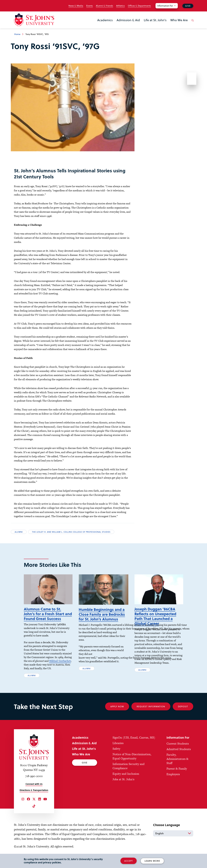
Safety (116, 753)
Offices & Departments (139, 6)
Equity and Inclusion (126, 778)
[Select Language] (173, 838)
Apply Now (117, 711)
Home (17, 34)
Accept (129, 861)
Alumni (19, 532)
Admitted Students (179, 754)
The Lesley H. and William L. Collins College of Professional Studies (71, 532)
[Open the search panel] (192, 23)
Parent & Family (177, 773)
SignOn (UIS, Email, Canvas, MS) (134, 742)
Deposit (183, 711)
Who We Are (179, 20)
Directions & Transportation (34, 795)
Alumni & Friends (104, 6)
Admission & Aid (128, 20)
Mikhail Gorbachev (60, 666)
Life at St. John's (155, 20)
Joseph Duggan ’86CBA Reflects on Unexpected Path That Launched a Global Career (155, 621)
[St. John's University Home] (34, 20)
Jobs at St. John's (123, 784)
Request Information (151, 711)
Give (188, 6)
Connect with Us (34, 789)
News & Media (76, 6)
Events (90, 6)
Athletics (120, 6)
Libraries (118, 748)
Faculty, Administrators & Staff (177, 764)
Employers (173, 779)
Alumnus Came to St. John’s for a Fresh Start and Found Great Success (48, 618)
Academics (105, 20)
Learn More (152, 861)
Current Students (178, 748)
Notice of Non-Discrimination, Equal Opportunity (132, 761)
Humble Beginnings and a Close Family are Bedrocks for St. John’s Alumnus (102, 619)
